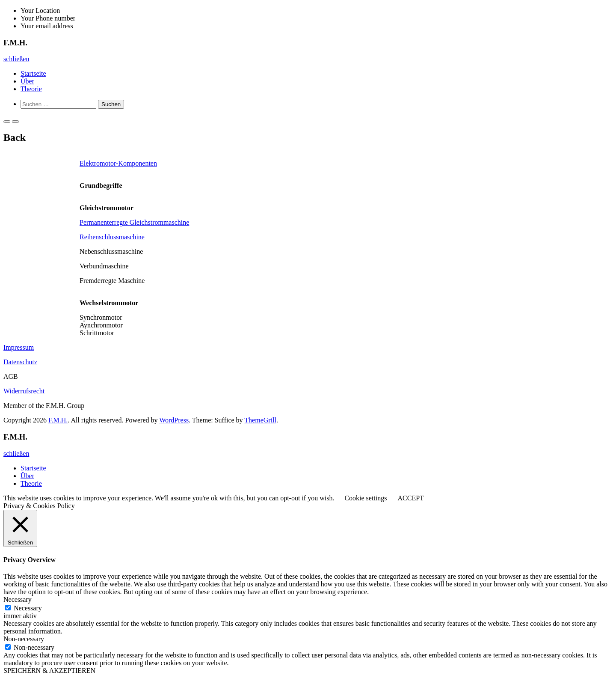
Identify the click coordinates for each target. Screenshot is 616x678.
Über (27, 81)
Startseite (33, 73)
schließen (16, 59)
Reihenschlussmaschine (112, 237)
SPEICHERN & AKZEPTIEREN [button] (49, 671)
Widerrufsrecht (24, 391)
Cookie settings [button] (366, 498)
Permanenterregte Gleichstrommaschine (134, 222)
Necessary (28, 608)
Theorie (31, 89)
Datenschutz (20, 362)
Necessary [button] (18, 599)
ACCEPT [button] (410, 498)
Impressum (19, 347)
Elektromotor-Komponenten (118, 163)
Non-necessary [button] (24, 639)
